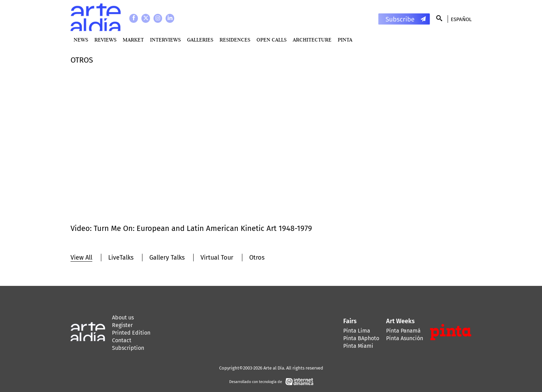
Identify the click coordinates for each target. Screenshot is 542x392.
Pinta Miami (358, 346)
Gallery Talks (167, 258)
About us (123, 318)
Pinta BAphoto (361, 338)
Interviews (165, 40)
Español (461, 19)
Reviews (105, 40)
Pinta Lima (357, 331)
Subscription (128, 348)
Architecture (312, 40)
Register (122, 325)
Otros (257, 258)
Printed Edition (131, 333)
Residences (235, 40)
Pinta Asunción (405, 338)
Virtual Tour (217, 258)
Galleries (200, 40)
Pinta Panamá (403, 331)
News (81, 40)
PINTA (345, 40)
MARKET (133, 40)
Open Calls (272, 40)
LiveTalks (121, 258)
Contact (122, 340)
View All (81, 258)
